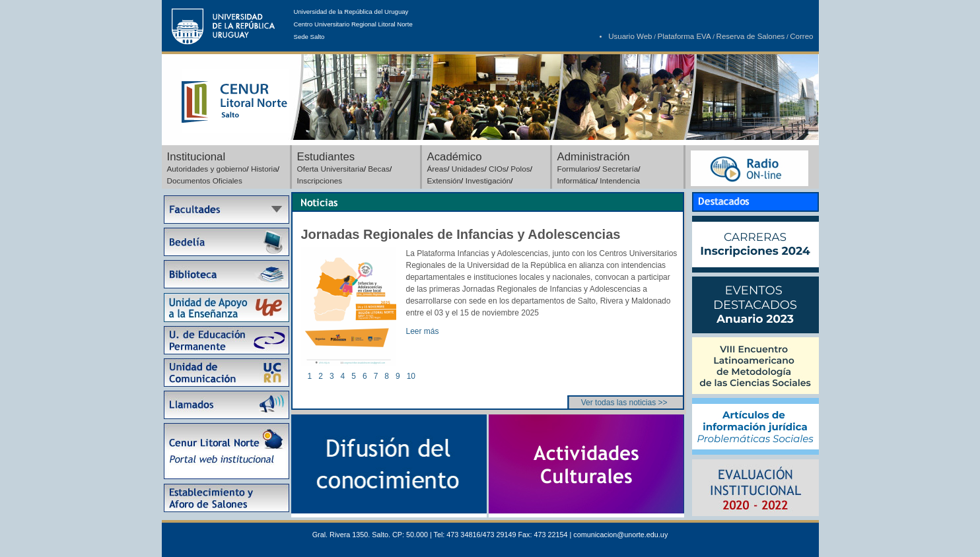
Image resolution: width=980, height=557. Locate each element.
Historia (264, 169)
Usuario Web (630, 36)
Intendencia (620, 180)
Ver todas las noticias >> (624, 403)
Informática (577, 180)
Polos (520, 169)
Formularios (578, 169)
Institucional (196, 157)
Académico (455, 157)
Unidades (468, 169)
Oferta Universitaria (331, 169)
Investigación (488, 180)
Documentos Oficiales (205, 180)
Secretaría (620, 169)
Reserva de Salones (751, 36)
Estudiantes (326, 157)
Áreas (437, 169)
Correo (801, 36)
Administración (594, 157)
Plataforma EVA (684, 36)
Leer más (423, 331)
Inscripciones (320, 180)
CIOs (498, 169)
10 (411, 376)
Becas (379, 169)
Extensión (444, 180)
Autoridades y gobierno (207, 169)
